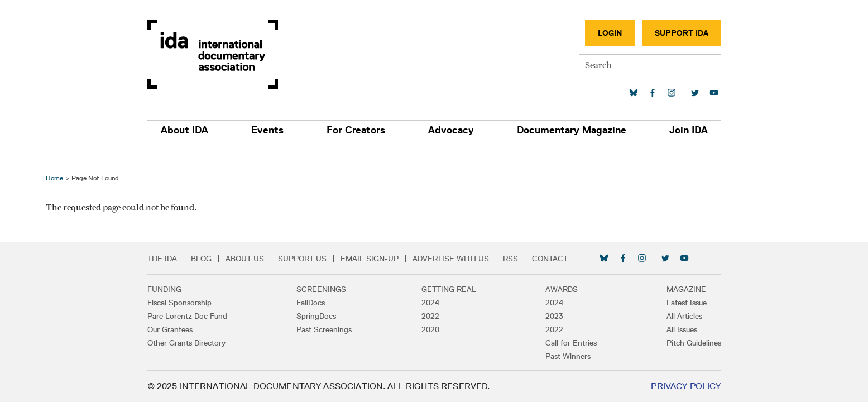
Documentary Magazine (572, 130)
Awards (562, 289)
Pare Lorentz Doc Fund (187, 316)
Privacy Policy (686, 386)
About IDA (184, 130)
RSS (510, 259)
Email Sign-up (370, 259)
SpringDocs (316, 316)
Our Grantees (170, 329)
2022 (430, 316)
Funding (164, 289)
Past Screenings (324, 329)
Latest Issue (687, 303)
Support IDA (682, 33)
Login (610, 33)
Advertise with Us (451, 259)
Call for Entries (571, 343)
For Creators (356, 130)
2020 (430, 329)
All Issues (682, 329)
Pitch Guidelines (694, 343)
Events (267, 130)
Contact (550, 259)
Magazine (686, 289)
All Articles (684, 316)
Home (54, 178)
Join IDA (689, 130)
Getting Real (449, 289)
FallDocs (311, 303)
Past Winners (568, 356)
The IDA (162, 259)
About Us (245, 259)
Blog (201, 259)
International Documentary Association (213, 54)
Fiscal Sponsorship (179, 303)
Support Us (302, 259)
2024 (430, 303)
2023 (554, 316)
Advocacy (451, 130)
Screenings (321, 289)
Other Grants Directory (186, 343)
